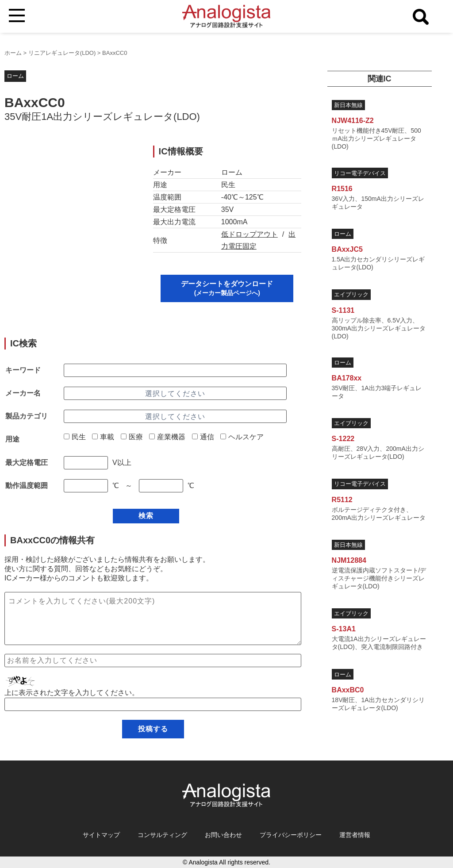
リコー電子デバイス (360, 173)
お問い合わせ (223, 835)
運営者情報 (355, 835)
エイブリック (351, 294)
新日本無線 (348, 105)
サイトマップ (101, 835)
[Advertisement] (71, 201)
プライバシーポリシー (291, 835)
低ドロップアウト (250, 234)
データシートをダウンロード (227, 288)
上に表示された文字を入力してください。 (72, 693)
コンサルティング (162, 835)
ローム (15, 76)
